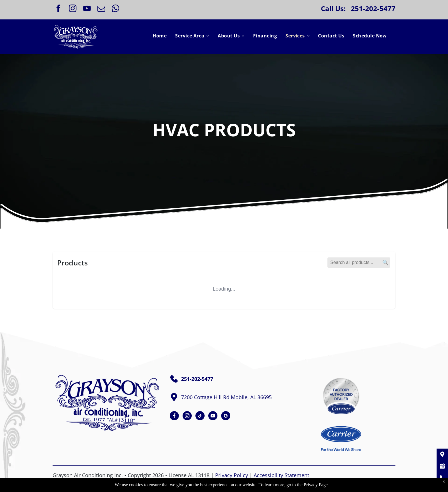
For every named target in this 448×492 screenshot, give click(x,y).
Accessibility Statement (281, 475)
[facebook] (58, 9)
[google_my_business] (226, 416)
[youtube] (87, 9)
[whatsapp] (115, 9)
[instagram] (73, 9)
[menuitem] (160, 36)
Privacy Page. (316, 485)
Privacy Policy (232, 475)
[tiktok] (200, 416)
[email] (101, 9)
